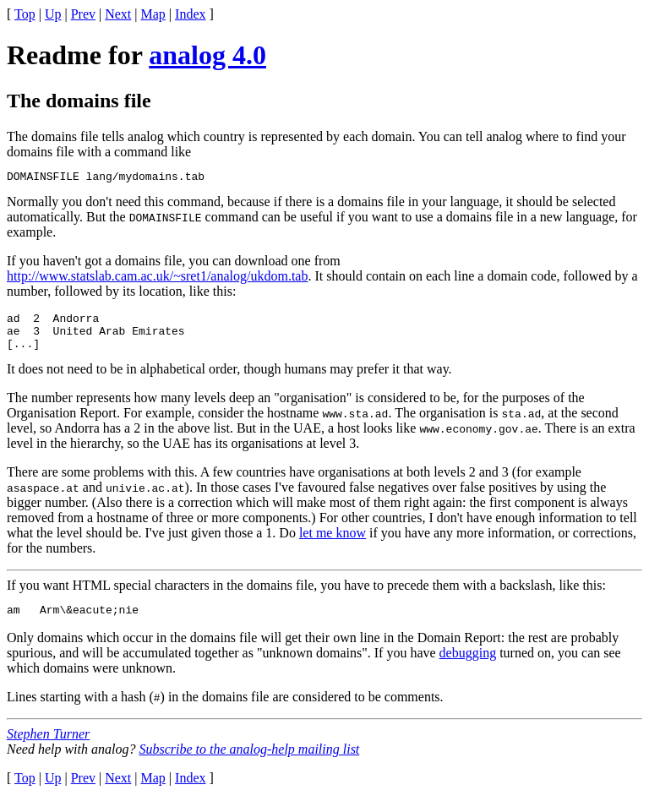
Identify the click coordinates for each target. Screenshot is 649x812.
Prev (83, 14)
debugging (468, 665)
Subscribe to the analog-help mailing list (249, 762)
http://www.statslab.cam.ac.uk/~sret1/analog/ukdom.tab (157, 278)
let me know (333, 543)
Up (53, 14)
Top (25, 14)
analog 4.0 (207, 55)
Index (190, 14)
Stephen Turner (48, 747)
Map (153, 14)
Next (118, 14)
